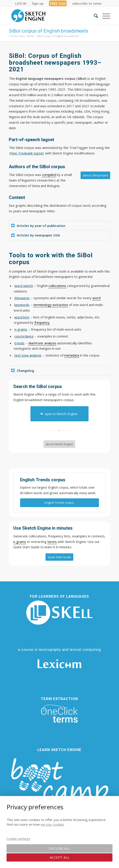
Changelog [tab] (23, 371)
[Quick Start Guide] (59, 557)
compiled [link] (49, 175)
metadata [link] (72, 355)
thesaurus (22, 298)
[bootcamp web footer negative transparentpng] (59, 785)
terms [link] (52, 542)
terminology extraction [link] (51, 305)
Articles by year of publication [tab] (38, 226)
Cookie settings (18, 839)
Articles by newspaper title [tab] (36, 235)
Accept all (60, 857)
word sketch (24, 286)
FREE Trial (58, 3)
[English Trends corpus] (59, 503)
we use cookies (52, 824)
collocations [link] (57, 286)
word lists (22, 317)
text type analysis (28, 355)
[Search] (94, 16)
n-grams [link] (20, 542)
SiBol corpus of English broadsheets (49, 31)
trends (19, 343)
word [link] (96, 298)
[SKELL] (59, 613)
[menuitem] (21, 3)
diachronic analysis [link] (42, 343)
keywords (22, 305)
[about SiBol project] (95, 175)
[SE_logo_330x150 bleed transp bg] (49, 16)
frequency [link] (42, 322)
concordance (24, 336)
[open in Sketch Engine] (59, 414)
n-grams (21, 329)
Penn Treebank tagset (27, 153)
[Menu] (104, 16)
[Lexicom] (59, 664)
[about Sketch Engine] (59, 444)
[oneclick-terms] (59, 714)
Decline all (59, 848)
